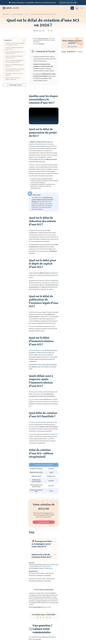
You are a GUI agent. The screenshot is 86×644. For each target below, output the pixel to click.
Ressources (6, 14)
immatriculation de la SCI (37, 350)
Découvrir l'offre (44, 522)
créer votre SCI (36, 164)
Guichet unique (48, 568)
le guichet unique (48, 357)
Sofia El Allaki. (38, 607)
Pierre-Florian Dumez (43, 38)
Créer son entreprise (17, 14)
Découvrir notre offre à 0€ (68, 2)
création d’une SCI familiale (38, 422)
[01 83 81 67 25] (72, 8)
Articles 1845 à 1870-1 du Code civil (40, 566)
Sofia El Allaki (41, 43)
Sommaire (8, 40)
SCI (27, 14)
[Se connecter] (77, 8)
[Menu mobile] (82, 8)
